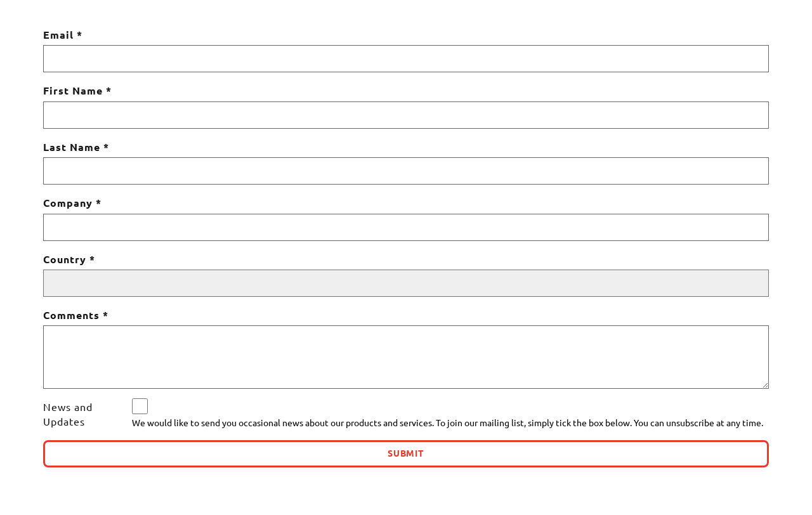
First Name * (77, 91)
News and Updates (68, 414)
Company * (72, 203)
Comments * (76, 315)
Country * (69, 259)
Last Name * (76, 147)
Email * (63, 35)
